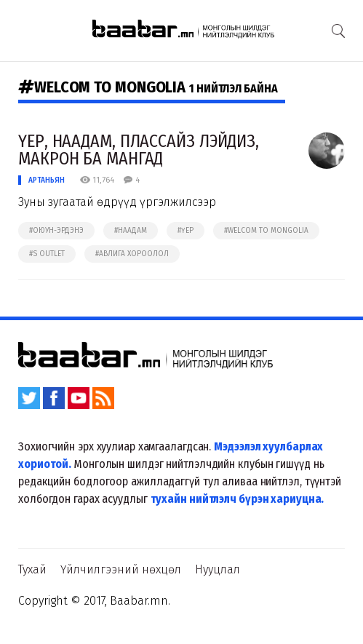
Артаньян (47, 180)
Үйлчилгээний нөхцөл (121, 569)
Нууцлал (218, 569)
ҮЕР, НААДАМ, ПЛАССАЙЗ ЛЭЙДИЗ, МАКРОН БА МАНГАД (139, 150)
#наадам (131, 231)
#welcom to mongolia (266, 231)
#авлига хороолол (132, 254)
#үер (186, 231)
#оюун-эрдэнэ (56, 231)
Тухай (32, 569)
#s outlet (47, 254)
